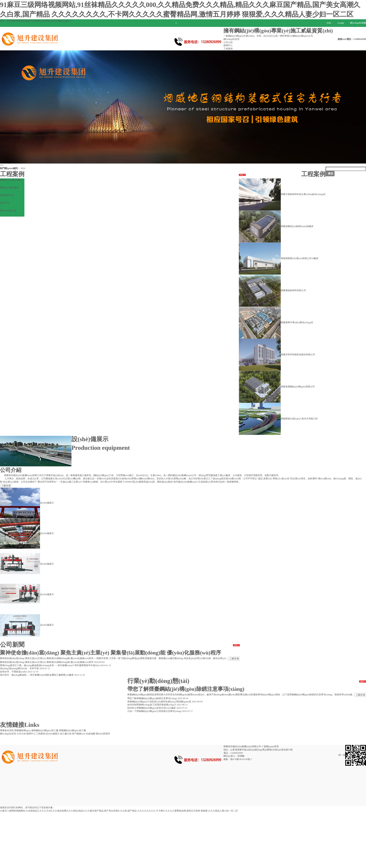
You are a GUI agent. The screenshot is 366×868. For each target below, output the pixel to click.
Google (341, 23)
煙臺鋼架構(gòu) (22, 730)
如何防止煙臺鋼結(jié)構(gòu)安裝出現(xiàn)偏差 (152, 708)
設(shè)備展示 (53, 734)
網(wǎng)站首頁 (231, 39)
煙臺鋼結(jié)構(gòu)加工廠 (72, 730)
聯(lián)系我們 (103, 734)
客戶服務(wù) (79, 734)
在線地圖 (91, 734)
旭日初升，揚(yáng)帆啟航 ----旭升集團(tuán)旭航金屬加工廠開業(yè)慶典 (37, 675)
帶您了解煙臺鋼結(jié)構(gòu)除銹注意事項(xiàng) (186, 689)
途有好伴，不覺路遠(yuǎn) (13, 672)
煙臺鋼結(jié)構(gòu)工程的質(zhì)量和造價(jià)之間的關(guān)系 (159, 702)
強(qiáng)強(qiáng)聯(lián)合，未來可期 (19, 668)
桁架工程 (5, 203)
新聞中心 (228, 45)
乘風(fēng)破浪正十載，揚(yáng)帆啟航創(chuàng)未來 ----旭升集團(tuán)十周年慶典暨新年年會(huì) (50, 665)
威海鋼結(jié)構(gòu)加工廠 (45, 730)
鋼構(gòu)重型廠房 (9, 188)
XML (329, 23)
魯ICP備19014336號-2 (241, 759)
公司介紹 (228, 42)
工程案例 (228, 49)
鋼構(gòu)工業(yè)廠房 (11, 180)
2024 (23, 168)
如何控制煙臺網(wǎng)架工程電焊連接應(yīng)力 (152, 705)
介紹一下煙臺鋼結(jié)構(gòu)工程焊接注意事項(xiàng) (155, 711)
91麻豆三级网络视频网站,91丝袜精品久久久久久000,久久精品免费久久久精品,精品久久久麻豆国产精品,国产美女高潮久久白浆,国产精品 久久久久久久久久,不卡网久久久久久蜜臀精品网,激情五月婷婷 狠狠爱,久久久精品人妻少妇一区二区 (119, 811)
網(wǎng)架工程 (8, 210)
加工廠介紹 (66, 734)
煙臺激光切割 (7, 730)
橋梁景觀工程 (7, 195)
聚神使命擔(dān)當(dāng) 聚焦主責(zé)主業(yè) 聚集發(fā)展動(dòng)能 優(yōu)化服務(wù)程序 (111, 653)
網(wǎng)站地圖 (358, 23)
